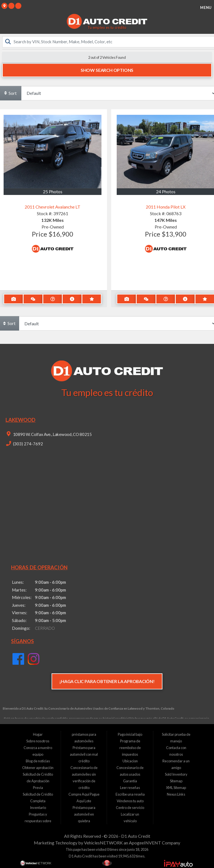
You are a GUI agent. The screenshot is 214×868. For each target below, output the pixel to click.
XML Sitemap (176, 788)
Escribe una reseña (130, 794)
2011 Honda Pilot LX (166, 207)
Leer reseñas (130, 788)
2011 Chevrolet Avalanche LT (53, 207)
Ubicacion (130, 761)
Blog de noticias (38, 761)
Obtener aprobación (38, 768)
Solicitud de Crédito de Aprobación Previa (38, 781)
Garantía (130, 781)
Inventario (38, 808)
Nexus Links (176, 794)
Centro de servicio (130, 808)
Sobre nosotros (38, 741)
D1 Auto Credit (136, 836)
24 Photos (166, 191)
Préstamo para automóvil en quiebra (84, 814)
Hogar (38, 734)
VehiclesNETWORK (103, 843)
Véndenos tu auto (130, 801)
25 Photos (53, 191)
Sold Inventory (176, 774)
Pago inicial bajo (130, 734)
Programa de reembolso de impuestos (130, 748)
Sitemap (176, 781)
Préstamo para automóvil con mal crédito (84, 754)
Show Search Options (107, 70)
